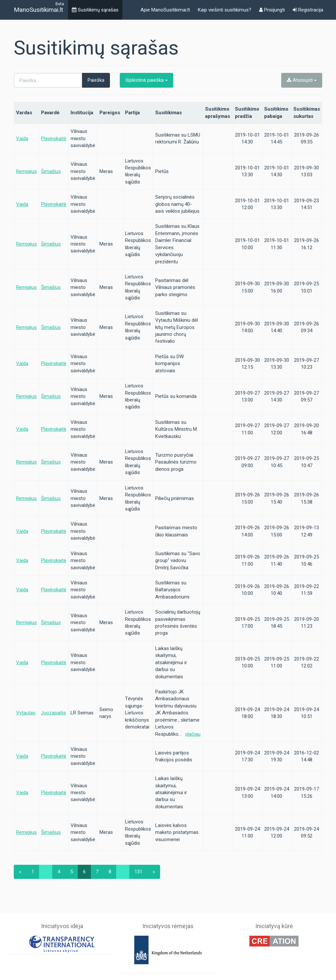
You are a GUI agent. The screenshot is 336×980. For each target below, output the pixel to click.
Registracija (308, 10)
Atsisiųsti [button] (302, 80)
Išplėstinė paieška (147, 80)
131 (138, 872)
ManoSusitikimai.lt (38, 10)
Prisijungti (272, 10)
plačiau (193, 734)
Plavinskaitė (54, 139)
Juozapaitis (53, 713)
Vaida (22, 139)
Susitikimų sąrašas (95, 10)
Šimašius (51, 171)
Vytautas (26, 713)
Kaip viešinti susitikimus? (225, 10)
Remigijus (26, 171)
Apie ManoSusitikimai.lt (165, 10)
